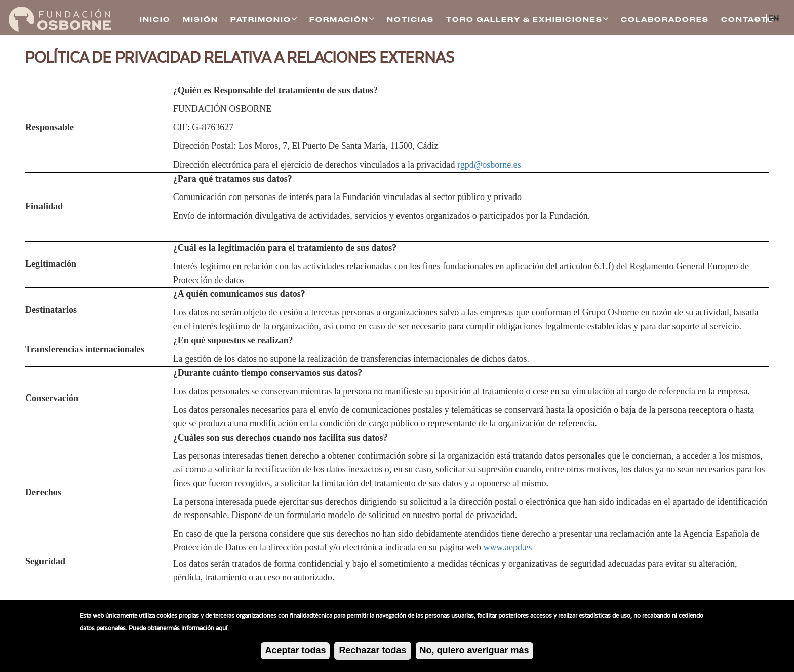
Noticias (410, 20)
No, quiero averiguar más (474, 654)
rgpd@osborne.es (489, 165)
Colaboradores (665, 20)
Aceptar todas (295, 654)
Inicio (155, 20)
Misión (201, 20)
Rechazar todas (372, 654)
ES (758, 20)
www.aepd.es (508, 547)
